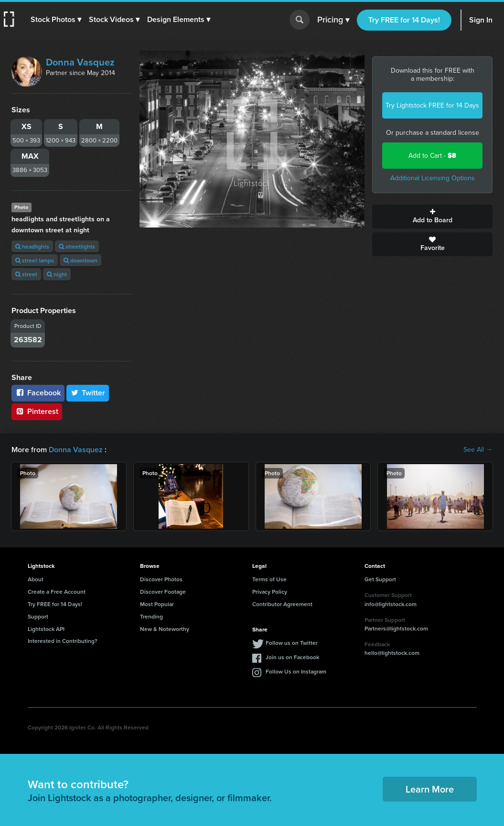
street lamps (35, 260)
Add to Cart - (432, 156)
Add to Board (432, 217)
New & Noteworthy (165, 629)
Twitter (88, 393)
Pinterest (37, 411)
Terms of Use (269, 579)
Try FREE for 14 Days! (404, 20)
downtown (80, 260)
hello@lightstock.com (392, 653)
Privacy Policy (270, 592)
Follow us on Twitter (292, 643)
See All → (478, 450)
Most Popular (157, 604)
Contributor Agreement (282, 604)
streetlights (77, 246)
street (26, 274)
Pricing (333, 20)
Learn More (430, 789)
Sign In (481, 20)
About (36, 579)
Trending (151, 616)
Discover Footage (163, 592)
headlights (32, 246)
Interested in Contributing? (63, 641)
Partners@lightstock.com (396, 628)
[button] (56, 20)
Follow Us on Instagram (296, 671)
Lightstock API (46, 629)
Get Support (380, 579)
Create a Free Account (57, 592)
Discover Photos (161, 579)
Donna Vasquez (80, 62)
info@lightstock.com (391, 604)
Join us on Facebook (292, 657)
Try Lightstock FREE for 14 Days (432, 105)
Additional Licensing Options (433, 178)
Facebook (38, 393)
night (57, 274)
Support (38, 616)
